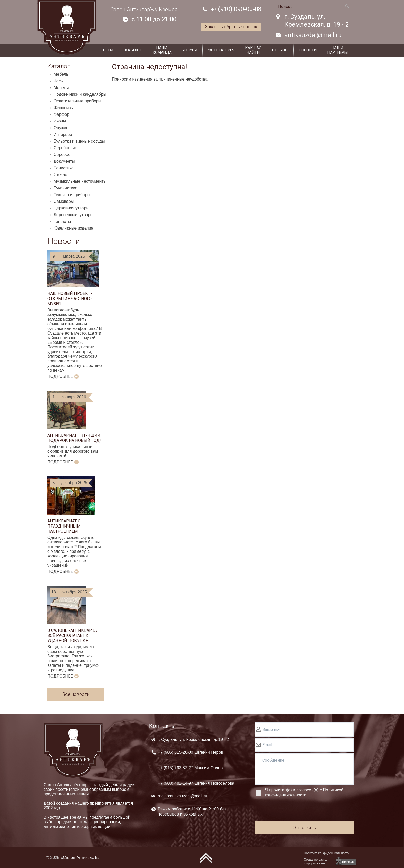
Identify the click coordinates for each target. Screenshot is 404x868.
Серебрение (65, 148)
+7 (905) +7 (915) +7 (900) (196, 768)
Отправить (304, 827)
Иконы (60, 121)
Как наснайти (253, 50)
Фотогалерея (221, 50)
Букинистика (65, 188)
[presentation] (294, 810)
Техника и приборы (72, 195)
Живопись (63, 108)
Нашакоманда (162, 50)
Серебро (62, 155)
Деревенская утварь (73, 215)
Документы (64, 161)
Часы (59, 81)
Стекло (60, 175)
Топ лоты (62, 221)
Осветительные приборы (77, 101)
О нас (109, 50)
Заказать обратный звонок (231, 27)
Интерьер (63, 134)
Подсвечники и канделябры (80, 94)
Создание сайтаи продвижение (315, 861)
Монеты (61, 88)
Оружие (61, 128)
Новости (308, 50)
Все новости (76, 694)
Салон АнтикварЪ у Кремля (144, 10)
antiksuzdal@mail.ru (313, 35)
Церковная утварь (71, 208)
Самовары (64, 201)
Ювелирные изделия (73, 228)
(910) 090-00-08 (236, 9)
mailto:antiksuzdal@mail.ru (183, 796)
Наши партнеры (337, 50)
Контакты (163, 726)
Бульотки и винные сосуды (79, 141)
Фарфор (61, 114)
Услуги (190, 50)
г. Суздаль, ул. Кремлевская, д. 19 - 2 (317, 21)
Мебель (61, 74)
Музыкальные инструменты (80, 181)
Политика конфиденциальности (327, 853)
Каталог (133, 50)
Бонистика (64, 168)
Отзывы (280, 50)
